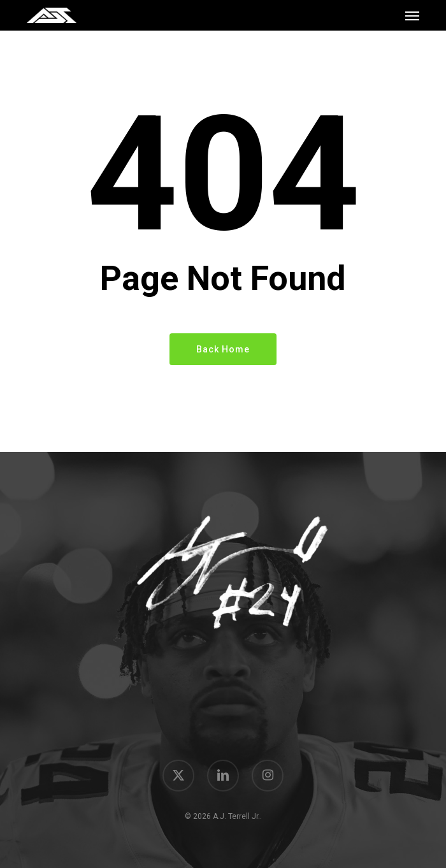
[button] (412, 15)
